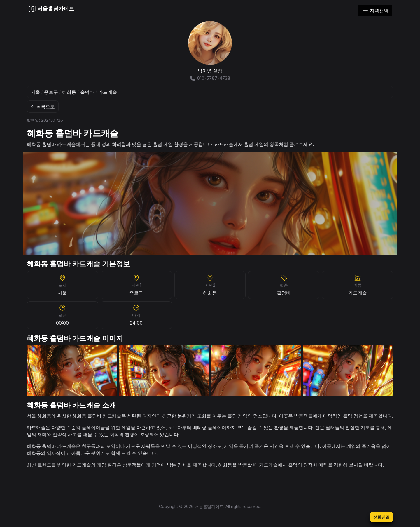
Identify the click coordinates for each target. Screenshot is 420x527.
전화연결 (381, 517)
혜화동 (69, 92)
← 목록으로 (43, 107)
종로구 (51, 92)
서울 (35, 92)
